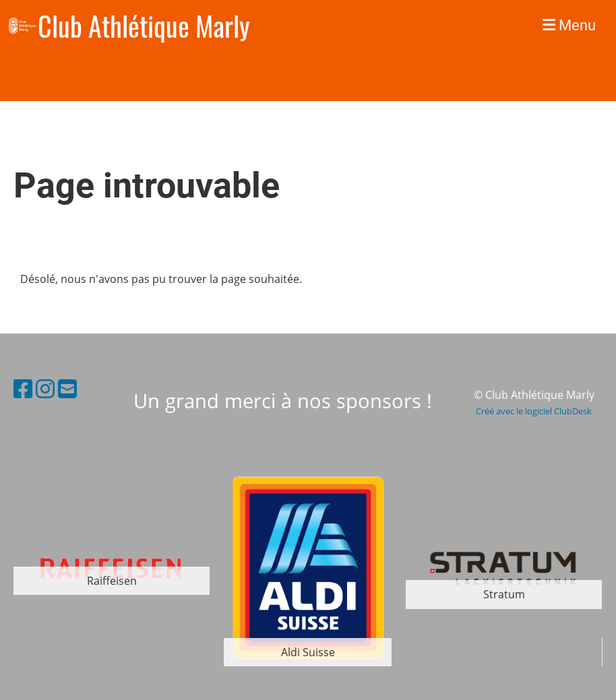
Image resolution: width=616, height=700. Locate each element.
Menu (569, 25)
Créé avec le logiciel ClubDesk (534, 411)
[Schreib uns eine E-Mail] (67, 388)
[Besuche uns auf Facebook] (23, 388)
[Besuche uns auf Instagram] (45, 388)
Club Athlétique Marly (144, 26)
